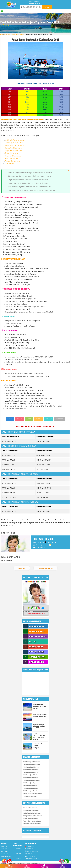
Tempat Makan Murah (11, 153)
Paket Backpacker (20, 34)
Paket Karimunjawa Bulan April (31, 770)
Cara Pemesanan (5, 851)
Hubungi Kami (4, 849)
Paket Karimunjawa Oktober (30, 785)
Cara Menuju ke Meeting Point (14, 143)
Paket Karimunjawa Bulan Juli (30, 778)
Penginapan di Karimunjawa (13, 150)
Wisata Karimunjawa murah (35, 120)
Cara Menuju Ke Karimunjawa (30, 808)
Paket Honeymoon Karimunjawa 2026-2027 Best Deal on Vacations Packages (39, 737)
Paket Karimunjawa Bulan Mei (30, 772)
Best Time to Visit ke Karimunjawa (15, 140)
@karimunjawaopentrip (31, 851)
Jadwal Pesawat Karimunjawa (31, 818)
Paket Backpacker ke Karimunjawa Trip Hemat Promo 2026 (39, 726)
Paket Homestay (17, 856)
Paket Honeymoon (17, 848)
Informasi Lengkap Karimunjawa (31, 810)
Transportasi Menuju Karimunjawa (15, 145)
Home (2, 34)
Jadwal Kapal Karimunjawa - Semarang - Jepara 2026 (40, 715)
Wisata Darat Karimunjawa (13, 156)
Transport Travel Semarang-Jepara (32, 821)
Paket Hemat (22, 120)
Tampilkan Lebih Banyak (45, 568)
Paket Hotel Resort (17, 853)
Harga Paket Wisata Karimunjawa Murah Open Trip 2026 (39, 706)
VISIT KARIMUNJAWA (30, 856)
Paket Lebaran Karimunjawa (30, 796)
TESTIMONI (28, 853)
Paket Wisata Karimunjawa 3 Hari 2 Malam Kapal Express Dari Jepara (40, 746)
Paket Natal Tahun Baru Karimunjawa (32, 793)
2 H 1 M (10, 419)
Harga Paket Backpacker (9, 120)
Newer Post (22, 568)
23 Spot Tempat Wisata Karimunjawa (32, 824)
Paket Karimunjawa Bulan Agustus (32, 780)
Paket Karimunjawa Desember (30, 791)
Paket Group (16, 851)
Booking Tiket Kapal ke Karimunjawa (32, 813)
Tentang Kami (4, 846)
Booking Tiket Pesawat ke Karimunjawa (33, 816)
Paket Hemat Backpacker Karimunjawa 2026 (35, 40)
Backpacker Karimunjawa (10, 34)
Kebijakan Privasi (5, 854)
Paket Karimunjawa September (31, 783)
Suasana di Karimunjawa (12, 161)
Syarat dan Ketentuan (6, 856)
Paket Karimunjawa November (30, 788)
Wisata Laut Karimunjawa (13, 158)
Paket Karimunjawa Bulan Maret (31, 767)
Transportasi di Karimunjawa (14, 148)
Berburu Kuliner (10, 164)
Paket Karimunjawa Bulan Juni (31, 775)
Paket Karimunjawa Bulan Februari (32, 764)
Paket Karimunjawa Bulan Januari (32, 762)
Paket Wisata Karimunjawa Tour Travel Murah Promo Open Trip (25, 863)
